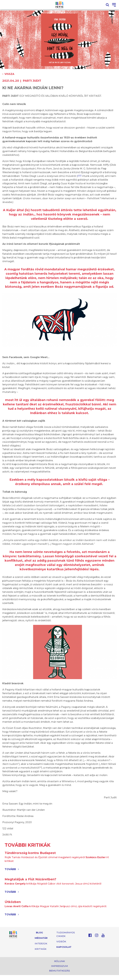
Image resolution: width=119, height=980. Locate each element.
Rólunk (60, 961)
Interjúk (41, 943)
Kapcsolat (64, 947)
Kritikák (41, 949)
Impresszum (59, 966)
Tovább (12, 869)
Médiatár (41, 938)
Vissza (8, 74)
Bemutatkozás (59, 971)
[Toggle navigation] (114, 5)
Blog (39, 932)
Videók (61, 941)
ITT (80, 176)
